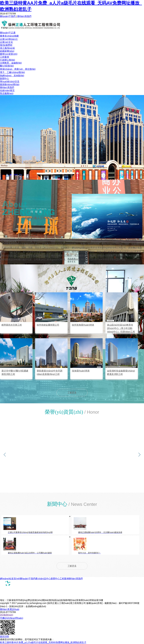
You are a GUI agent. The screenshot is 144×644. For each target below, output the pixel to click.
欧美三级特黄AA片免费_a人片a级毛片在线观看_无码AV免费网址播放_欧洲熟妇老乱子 (43, 642)
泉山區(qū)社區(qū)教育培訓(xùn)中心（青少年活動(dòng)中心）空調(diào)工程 (121, 328)
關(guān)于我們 (8, 16)
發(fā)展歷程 (6, 45)
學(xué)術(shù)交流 (10, 82)
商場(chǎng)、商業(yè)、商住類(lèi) (18, 69)
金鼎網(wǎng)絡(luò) (36, 606)
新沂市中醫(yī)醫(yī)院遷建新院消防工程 (15, 372)
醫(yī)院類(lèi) (7, 66)
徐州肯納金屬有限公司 (48, 325)
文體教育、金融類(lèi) (11, 63)
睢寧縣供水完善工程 (12, 325)
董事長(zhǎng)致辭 (9, 36)
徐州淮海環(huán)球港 (83, 325)
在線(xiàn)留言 (7, 90)
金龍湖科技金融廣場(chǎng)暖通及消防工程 (121, 372)
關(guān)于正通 (8, 33)
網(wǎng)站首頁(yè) (10, 579)
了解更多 (72, 393)
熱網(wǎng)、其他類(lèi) (12, 76)
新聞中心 (4, 79)
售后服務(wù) (7, 93)
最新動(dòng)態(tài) (10, 84)
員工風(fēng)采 (7, 48)
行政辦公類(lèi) (8, 60)
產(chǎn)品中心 (43, 579)
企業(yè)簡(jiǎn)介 (9, 39)
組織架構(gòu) (7, 51)
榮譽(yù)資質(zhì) (9, 54)
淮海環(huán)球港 (81, 371)
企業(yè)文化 (6, 42)
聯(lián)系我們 (24, 16)
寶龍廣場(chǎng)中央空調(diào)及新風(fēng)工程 (49, 372)
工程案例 (4, 57)
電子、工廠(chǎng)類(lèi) (12, 72)
